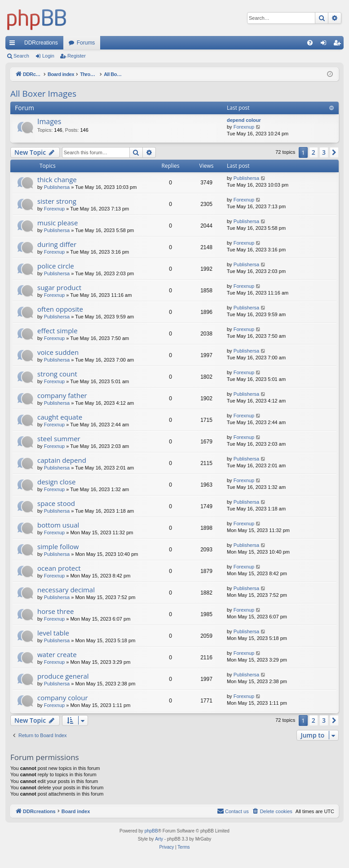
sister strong (57, 201)
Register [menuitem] (339, 45)
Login (48, 56)
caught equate (60, 417)
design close (56, 482)
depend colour (244, 120)
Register (77, 56)
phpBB (151, 831)
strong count (57, 374)
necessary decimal (66, 590)
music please (57, 223)
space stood (56, 503)
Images (49, 121)
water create (57, 654)
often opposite (60, 309)
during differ (57, 244)
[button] (334, 152)
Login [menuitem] (325, 45)
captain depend (62, 460)
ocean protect (59, 568)
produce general (63, 676)
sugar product (59, 287)
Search (21, 56)
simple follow (58, 546)
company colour (63, 698)
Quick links (14, 45)
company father (62, 395)
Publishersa (57, 187)
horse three (55, 611)
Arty (159, 839)
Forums (86, 43)
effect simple (57, 331)
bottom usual (58, 525)
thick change (57, 179)
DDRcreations (41, 43)
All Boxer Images (43, 94)
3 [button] (324, 152)
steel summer (59, 438)
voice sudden (58, 352)
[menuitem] (310, 43)
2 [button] (314, 152)
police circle (56, 266)
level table (53, 633)
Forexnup (244, 127)
